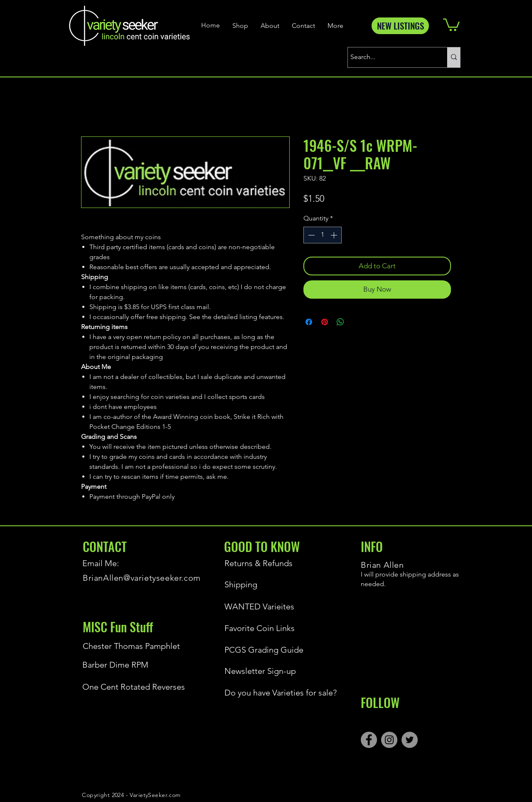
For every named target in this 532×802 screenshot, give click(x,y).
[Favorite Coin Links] (261, 628)
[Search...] (390, 57)
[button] (451, 24)
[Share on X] (356, 322)
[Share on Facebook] (309, 322)
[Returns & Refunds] (261, 563)
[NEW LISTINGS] (400, 26)
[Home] (212, 25)
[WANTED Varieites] (261, 606)
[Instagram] (389, 740)
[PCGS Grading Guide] (279, 650)
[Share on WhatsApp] (340, 322)
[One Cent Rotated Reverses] (137, 687)
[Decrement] (310, 235)
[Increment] (335, 235)
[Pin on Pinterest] (325, 322)
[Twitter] (410, 740)
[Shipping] (261, 584)
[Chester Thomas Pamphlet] (131, 646)
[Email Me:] (112, 563)
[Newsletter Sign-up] (279, 671)
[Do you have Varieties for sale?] (279, 693)
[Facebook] (369, 740)
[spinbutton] (323, 235)
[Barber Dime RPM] (137, 665)
